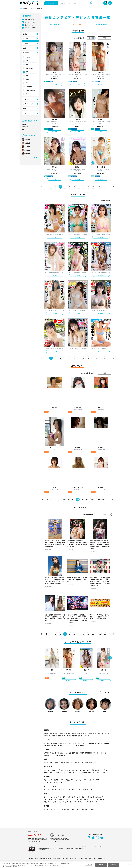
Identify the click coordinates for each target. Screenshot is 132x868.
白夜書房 (74, 736)
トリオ (56, 790)
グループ (66, 790)
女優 (71, 797)
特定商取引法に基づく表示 (62, 858)
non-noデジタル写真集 (101, 743)
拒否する (101, 865)
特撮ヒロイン (50, 802)
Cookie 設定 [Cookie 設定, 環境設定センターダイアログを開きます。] (89, 865)
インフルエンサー (99, 799)
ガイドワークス (55, 733)
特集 (23, 129)
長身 (27, 75)
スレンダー (29, 57)
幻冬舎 (90, 733)
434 (92, 500)
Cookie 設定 (74, 858)
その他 (25, 113)
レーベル (26, 39)
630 (100, 634)
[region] (66, 865)
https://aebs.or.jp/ (42, 849)
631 (104, 634)
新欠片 (64, 736)
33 (105, 187)
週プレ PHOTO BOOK (50, 743)
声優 (90, 797)
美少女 (49, 780)
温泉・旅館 (87, 790)
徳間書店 (59, 736)
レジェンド (63, 802)
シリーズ (26, 43)
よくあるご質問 (83, 858)
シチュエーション (28, 104)
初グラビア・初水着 (62, 809)
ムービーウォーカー (89, 736)
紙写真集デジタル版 (50, 753)
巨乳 (27, 61)
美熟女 (70, 780)
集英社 (94, 733)
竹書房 (53, 736)
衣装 (25, 48)
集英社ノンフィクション (65, 746)
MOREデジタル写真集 (86, 743)
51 (100, 358)
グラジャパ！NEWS (30, 28)
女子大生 (99, 797)
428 (64, 500)
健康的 (28, 79)
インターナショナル (30, 90)
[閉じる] (129, 865)
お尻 (27, 64)
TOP (21, 9)
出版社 (25, 34)
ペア (48, 790)
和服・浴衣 (90, 763)
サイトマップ (101, 858)
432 (82, 500)
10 (93, 187)
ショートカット (29, 68)
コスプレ (49, 763)
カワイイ (94, 780)
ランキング (25, 127)
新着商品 (24, 124)
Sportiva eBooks (79, 746)
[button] (110, 658)
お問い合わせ (92, 858)
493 (99, 500)
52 (105, 358)
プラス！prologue (62, 753)
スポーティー (29, 86)
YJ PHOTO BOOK (63, 743)
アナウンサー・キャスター (80, 799)
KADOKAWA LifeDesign (75, 733)
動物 (85, 809)
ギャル (28, 94)
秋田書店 (47, 733)
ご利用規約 (30, 858)
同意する (114, 865)
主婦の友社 (101, 733)
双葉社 (80, 736)
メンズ (76, 809)
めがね (79, 763)
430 (73, 500)
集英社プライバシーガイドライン (44, 858)
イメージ (26, 99)
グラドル (50, 797)
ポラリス (55, 755)
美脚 (27, 72)
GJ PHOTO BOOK (74, 743)
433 (87, 500)
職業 (25, 109)
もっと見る (106, 693)
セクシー (106, 780)
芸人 (73, 802)
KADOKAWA (64, 733)
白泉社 (69, 736)
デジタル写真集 (29, 20)
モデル (81, 797)
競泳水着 (69, 763)
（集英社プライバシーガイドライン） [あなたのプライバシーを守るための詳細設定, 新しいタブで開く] (11, 867)
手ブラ (49, 809)
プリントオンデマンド (99, 753)
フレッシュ (29, 83)
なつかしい (81, 780)
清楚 (48, 782)
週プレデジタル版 (30, 22)
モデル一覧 (34, 157)
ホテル (76, 790)
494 (103, 500)
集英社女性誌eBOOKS (51, 746)
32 (100, 187)
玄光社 (85, 733)
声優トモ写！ (48, 755)
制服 (59, 763)
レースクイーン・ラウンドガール (57, 799)
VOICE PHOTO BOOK (85, 753)
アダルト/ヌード (95, 802)
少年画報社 (47, 736)
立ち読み (55, 85)
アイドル (61, 797)
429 (68, 500)
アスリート (83, 802)
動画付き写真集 (73, 753)
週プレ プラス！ (29, 25)
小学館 (107, 733)
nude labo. (62, 755)
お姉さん (59, 780)
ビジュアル (26, 53)
